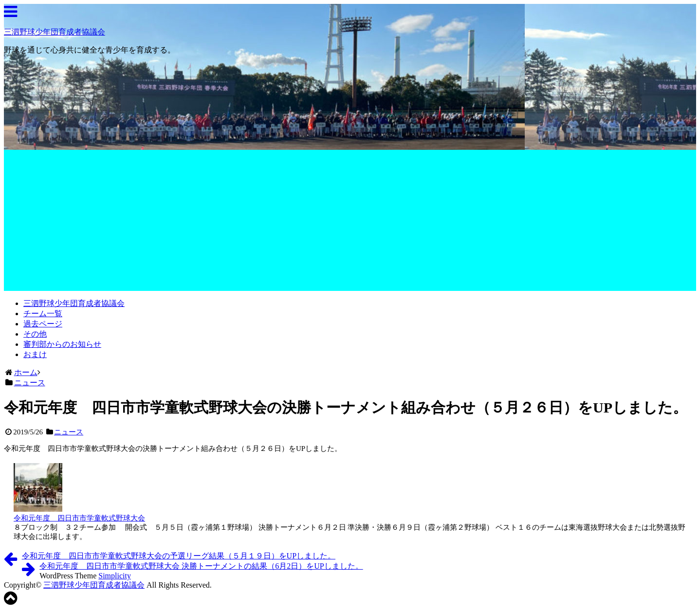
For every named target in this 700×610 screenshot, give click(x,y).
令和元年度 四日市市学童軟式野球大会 (79, 518)
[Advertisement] (350, 223)
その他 (35, 334)
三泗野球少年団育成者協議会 (55, 32)
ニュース (69, 432)
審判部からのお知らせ (62, 344)
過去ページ (43, 324)
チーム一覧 (43, 314)
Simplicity (115, 576)
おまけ (35, 354)
